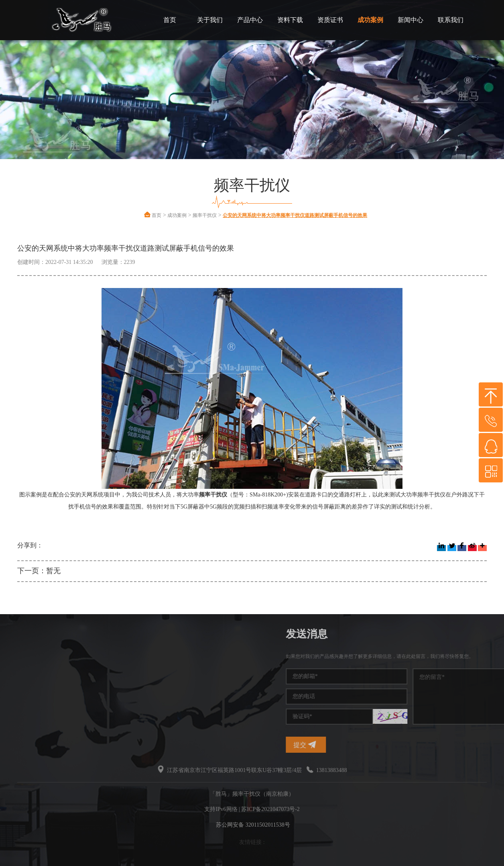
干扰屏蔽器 (23, 686)
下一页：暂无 (39, 571)
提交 (399, 744)
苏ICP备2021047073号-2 (270, 809)
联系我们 (451, 20)
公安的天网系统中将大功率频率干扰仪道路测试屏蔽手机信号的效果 (295, 215)
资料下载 (290, 20)
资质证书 (330, 20)
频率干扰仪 (205, 215)
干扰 (15, 701)
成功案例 (370, 20)
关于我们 (210, 20)
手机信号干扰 (26, 672)
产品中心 (250, 20)
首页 (170, 20)
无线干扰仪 (23, 715)
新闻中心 (411, 20)
